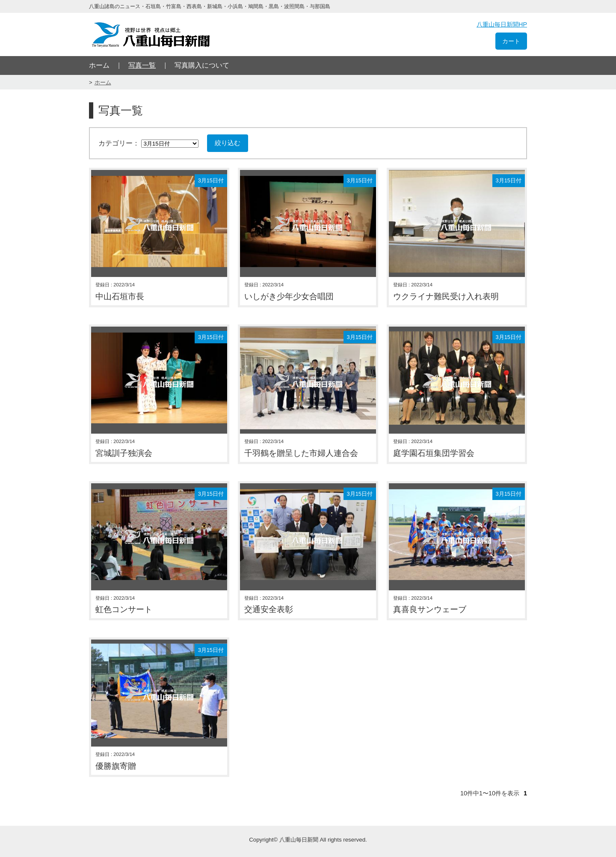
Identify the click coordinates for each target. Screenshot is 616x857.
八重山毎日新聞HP (502, 24)
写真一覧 (142, 65)
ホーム (99, 65)
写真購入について (202, 65)
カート (511, 41)
